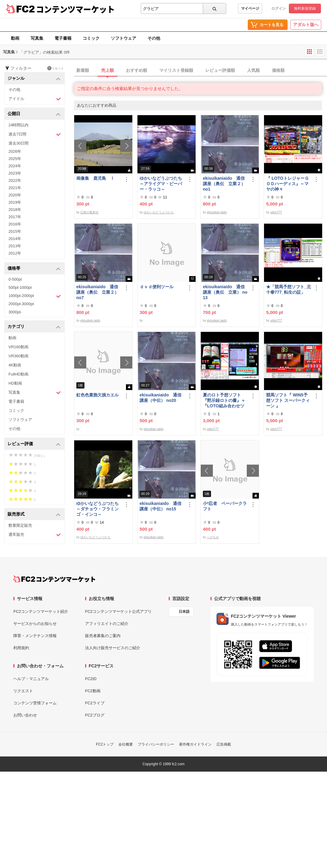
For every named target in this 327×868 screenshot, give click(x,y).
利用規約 (21, 648)
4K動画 (15, 365)
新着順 (83, 70)
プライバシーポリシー (156, 744)
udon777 (276, 212)
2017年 (15, 217)
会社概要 (126, 744)
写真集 (37, 38)
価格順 (278, 70)
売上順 (107, 70)
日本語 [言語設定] (184, 612)
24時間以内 (18, 125)
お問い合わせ (25, 715)
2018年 (15, 210)
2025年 (15, 159)
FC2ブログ (95, 715)
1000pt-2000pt (35, 296)
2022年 (15, 180)
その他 (154, 38)
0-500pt (15, 279)
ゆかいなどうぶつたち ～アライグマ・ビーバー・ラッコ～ (162, 184)
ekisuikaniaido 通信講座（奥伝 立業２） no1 (224, 184)
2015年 (15, 231)
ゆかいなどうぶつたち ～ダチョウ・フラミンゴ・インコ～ (99, 509)
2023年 (15, 173)
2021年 (15, 188)
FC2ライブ (95, 703)
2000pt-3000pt (21, 304)
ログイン (279, 8)
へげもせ (213, 537)
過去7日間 (35, 134)
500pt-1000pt (20, 287)
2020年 (15, 195)
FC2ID (91, 679)
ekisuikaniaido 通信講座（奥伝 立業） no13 (225, 292)
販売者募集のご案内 (103, 636)
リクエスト (23, 691)
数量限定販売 (20, 525)
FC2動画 (93, 691)
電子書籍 (63, 38)
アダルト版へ (306, 25)
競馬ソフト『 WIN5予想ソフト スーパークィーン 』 (288, 400)
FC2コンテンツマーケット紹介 (41, 611)
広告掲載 (224, 744)
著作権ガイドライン (195, 744)
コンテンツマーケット (75, 9)
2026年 (15, 151)
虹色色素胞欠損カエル (97, 395)
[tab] (200, 71)
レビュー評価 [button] (34, 444)
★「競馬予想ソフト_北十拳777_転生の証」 (289, 289)
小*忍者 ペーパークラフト (225, 506)
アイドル (35, 99)
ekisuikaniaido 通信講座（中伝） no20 (160, 398)
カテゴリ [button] (34, 327)
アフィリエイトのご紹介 (107, 624)
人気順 (253, 70)
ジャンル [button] (34, 79)
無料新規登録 (305, 8)
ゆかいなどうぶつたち (159, 212)
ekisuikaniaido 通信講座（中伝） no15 (160, 506)
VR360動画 (18, 356)
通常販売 (35, 535)
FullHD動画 (18, 374)
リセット (56, 68)
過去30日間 (18, 143)
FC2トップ (105, 744)
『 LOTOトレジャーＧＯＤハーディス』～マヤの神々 (287, 184)
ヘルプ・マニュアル (31, 679)
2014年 (15, 239)
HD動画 (15, 383)
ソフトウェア (124, 38)
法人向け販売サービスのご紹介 (113, 648)
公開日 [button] (34, 114)
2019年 (15, 202)
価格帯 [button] (34, 269)
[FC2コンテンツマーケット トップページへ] (54, 579)
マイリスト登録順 (176, 70)
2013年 (15, 246)
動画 (15, 38)
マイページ (250, 8)
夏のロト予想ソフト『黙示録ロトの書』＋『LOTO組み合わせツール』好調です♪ (224, 401)
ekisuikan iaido (217, 212)
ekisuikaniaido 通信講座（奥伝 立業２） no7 (97, 292)
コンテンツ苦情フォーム (35, 703)
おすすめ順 (137, 70)
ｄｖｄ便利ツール (157, 287)
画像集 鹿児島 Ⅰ (95, 178)
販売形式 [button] (34, 514)
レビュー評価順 (220, 70)
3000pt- (15, 312)
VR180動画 (18, 347)
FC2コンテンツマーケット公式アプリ (118, 611)
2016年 (15, 224)
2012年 (15, 253)
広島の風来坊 (89, 212)
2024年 (15, 166)
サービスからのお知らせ (35, 624)
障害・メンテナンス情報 (35, 636)
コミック (91, 38)
